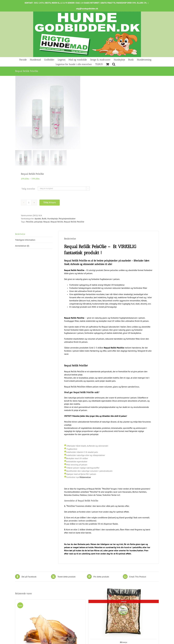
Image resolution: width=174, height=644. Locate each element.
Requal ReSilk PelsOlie (74, 222)
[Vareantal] (29, 203)
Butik (44, 219)
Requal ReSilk (57, 222)
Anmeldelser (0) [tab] (22, 246)
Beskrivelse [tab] (20, 234)
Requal (47, 222)
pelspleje (38, 222)
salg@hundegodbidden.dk (87, 9)
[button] (114, 64)
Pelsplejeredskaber (67, 219)
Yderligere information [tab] (25, 240)
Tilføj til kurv (50, 202)
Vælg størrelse (28, 189)
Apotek (38, 219)
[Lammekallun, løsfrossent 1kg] (124, 612)
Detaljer (125, 642)
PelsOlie (30, 222)
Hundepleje (53, 219)
